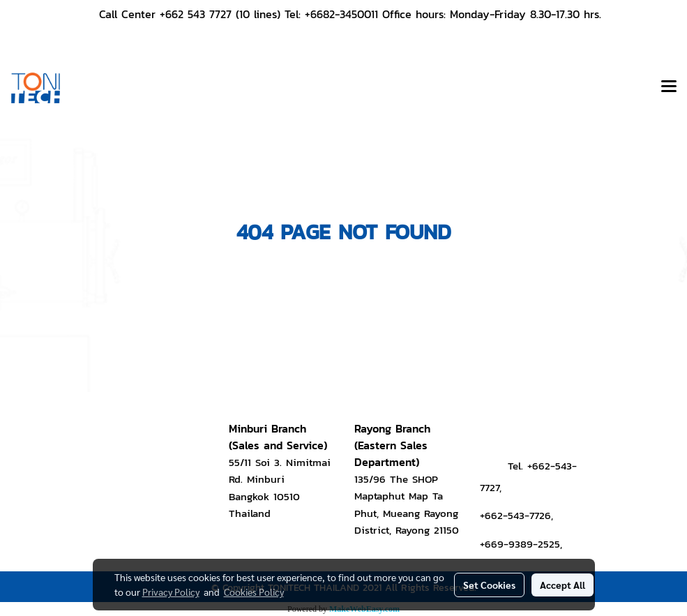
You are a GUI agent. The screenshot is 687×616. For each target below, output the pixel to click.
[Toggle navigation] (669, 88)
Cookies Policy (254, 592)
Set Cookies (489, 585)
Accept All (563, 585)
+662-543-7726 (515, 515)
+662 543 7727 (196, 14)
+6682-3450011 (341, 14)
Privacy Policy (171, 592)
